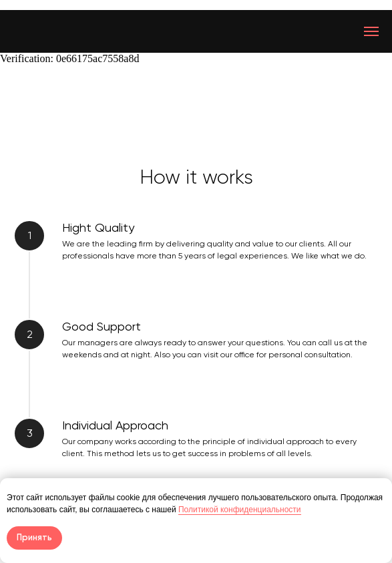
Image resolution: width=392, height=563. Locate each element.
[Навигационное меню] (371, 31)
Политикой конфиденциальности (240, 510)
